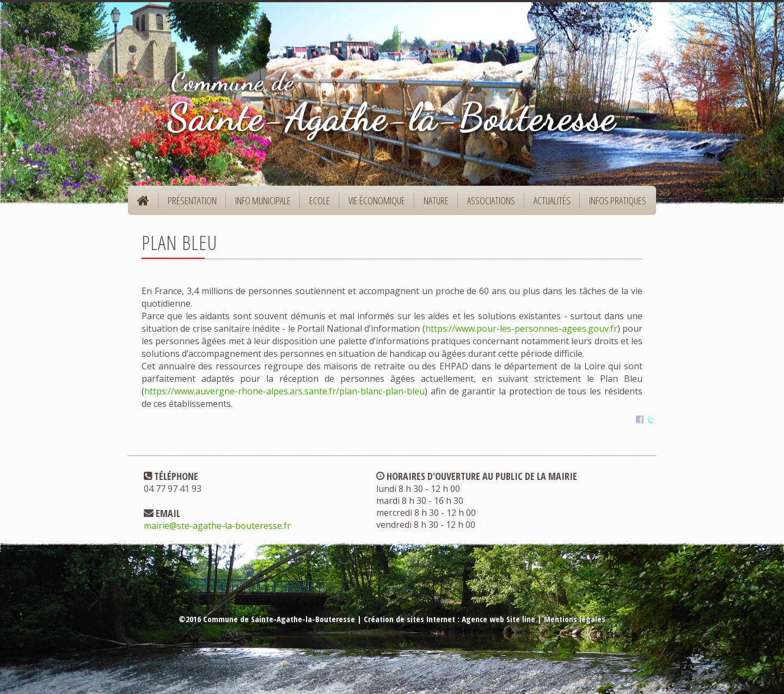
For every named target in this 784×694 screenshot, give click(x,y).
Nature (433, 204)
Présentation (189, 204)
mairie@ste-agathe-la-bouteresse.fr (217, 526)
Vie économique (373, 204)
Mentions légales (575, 619)
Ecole (316, 204)
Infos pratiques (614, 204)
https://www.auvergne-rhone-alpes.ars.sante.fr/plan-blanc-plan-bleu (284, 391)
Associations (491, 200)
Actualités (552, 200)
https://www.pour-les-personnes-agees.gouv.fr (521, 328)
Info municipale (259, 204)
